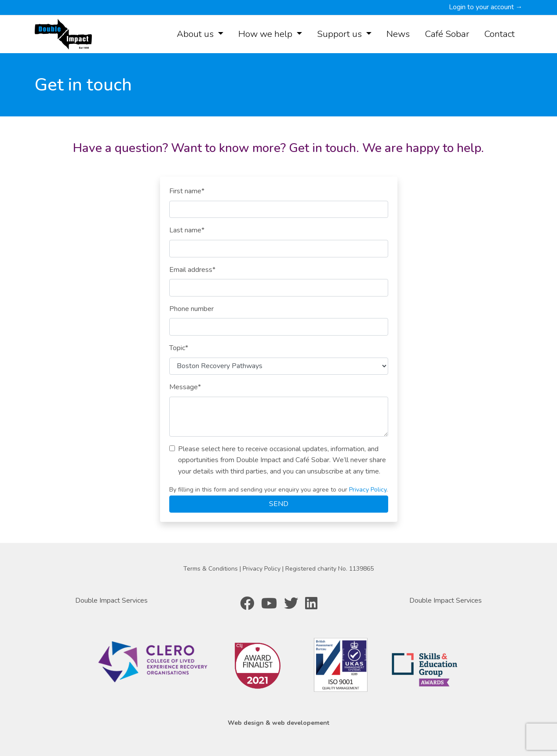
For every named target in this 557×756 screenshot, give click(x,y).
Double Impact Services (111, 600)
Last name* (187, 230)
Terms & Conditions (211, 569)
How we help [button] (266, 34)
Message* (185, 387)
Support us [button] (340, 34)
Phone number (191, 309)
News (398, 34)
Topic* (179, 348)
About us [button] (196, 34)
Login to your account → (486, 7)
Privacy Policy (368, 490)
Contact (499, 34)
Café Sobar (447, 34)
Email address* (192, 270)
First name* (187, 191)
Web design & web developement (278, 723)
